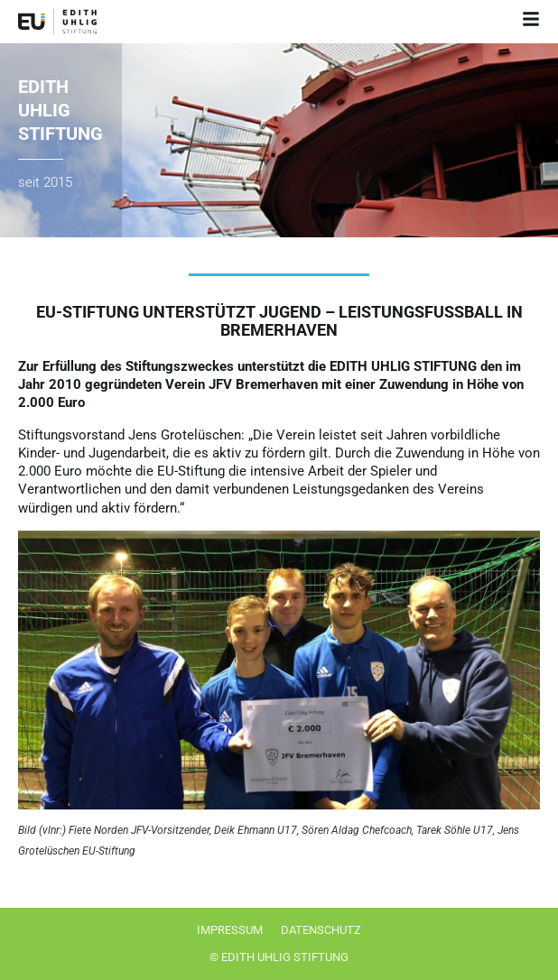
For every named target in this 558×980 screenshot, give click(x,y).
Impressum (230, 930)
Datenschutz (321, 930)
